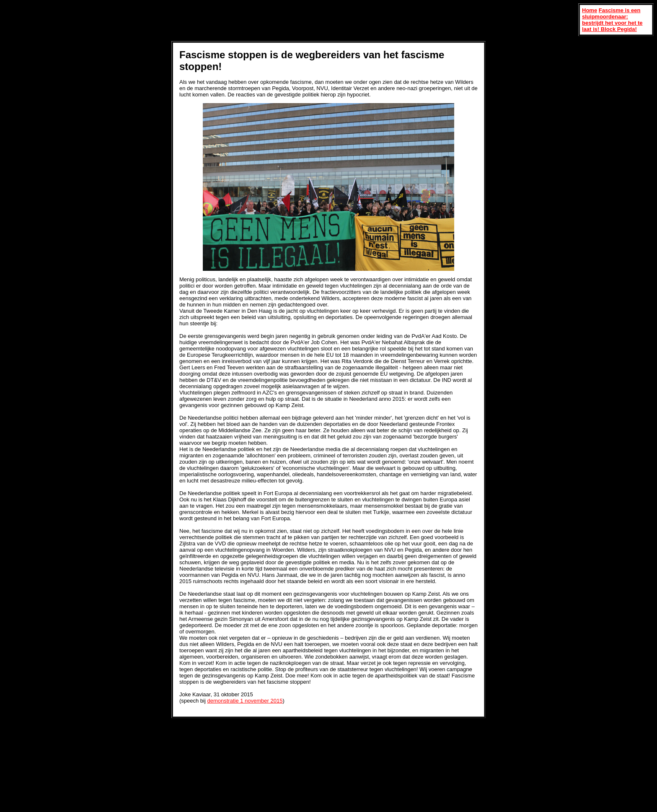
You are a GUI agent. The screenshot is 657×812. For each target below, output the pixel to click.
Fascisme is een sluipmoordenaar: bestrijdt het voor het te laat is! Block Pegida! (612, 20)
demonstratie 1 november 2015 (245, 701)
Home (590, 10)
